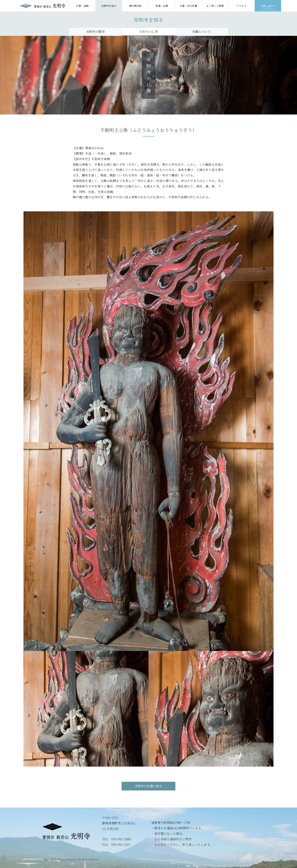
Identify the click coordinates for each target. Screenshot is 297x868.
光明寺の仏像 (148, 32)
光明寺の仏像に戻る (148, 786)
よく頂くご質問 (215, 6)
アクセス (241, 6)
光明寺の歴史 (95, 32)
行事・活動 (82, 6)
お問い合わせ (268, 6)
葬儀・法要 (162, 6)
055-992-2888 (121, 839)
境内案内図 (135, 6)
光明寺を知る (109, 6)
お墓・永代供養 (188, 6)
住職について (202, 32)
